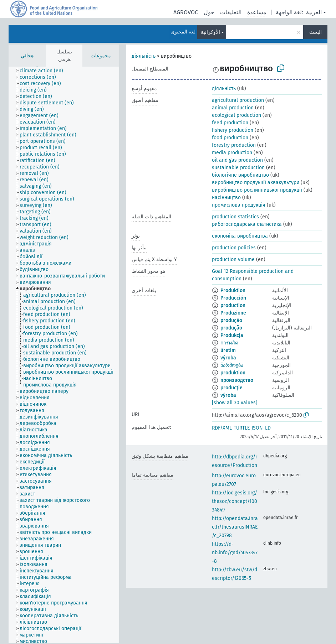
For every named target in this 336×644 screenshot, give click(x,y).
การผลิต (229, 343)
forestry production (234, 145)
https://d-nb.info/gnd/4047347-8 (235, 553)
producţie (231, 388)
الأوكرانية (210, 32)
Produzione (233, 313)
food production (230, 138)
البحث (315, 32)
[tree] (64, 355)
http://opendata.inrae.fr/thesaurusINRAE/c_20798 (235, 527)
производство (237, 380)
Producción (233, 298)
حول (209, 12)
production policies (234, 248)
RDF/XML (222, 428)
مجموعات (101, 56)
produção (231, 320)
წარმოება (232, 365)
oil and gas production (237, 160)
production (233, 305)
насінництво (226, 198)
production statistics (235, 217)
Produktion (233, 290)
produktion (233, 373)
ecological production (236, 115)
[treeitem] (44, 71)
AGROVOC (186, 12)
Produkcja (232, 335)
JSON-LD (261, 428)
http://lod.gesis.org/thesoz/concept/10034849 (235, 501)
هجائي (27, 56)
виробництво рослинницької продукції (257, 190)
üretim (228, 350)
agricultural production (238, 100)
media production (232, 153)
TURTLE (242, 428)
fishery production (233, 130)
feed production (230, 123)
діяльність (144, 56)
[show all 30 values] (235, 403)
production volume (233, 259)
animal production (233, 108)
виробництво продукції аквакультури (256, 183)
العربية (314, 12)
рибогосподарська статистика (247, 224)
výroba (228, 358)
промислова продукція (239, 205)
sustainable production (238, 168)
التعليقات (231, 12)
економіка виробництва (240, 236)
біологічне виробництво (240, 175)
